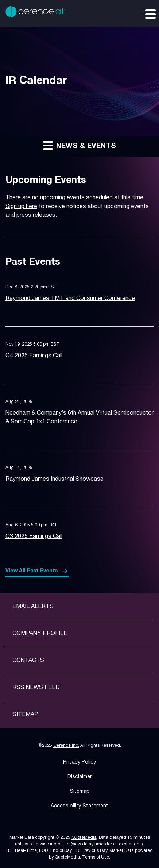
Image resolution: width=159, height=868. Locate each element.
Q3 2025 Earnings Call (34, 537)
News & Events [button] (79, 145)
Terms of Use (96, 857)
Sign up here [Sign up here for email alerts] (21, 207)
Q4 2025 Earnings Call (34, 356)
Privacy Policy (79, 762)
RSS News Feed (36, 688)
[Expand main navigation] (150, 14)
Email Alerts (33, 607)
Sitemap (25, 715)
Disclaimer (80, 777)
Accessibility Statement (79, 806)
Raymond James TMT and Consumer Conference (70, 299)
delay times (94, 844)
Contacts (28, 661)
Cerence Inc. (66, 746)
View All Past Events (32, 571)
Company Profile (40, 634)
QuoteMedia (84, 838)
